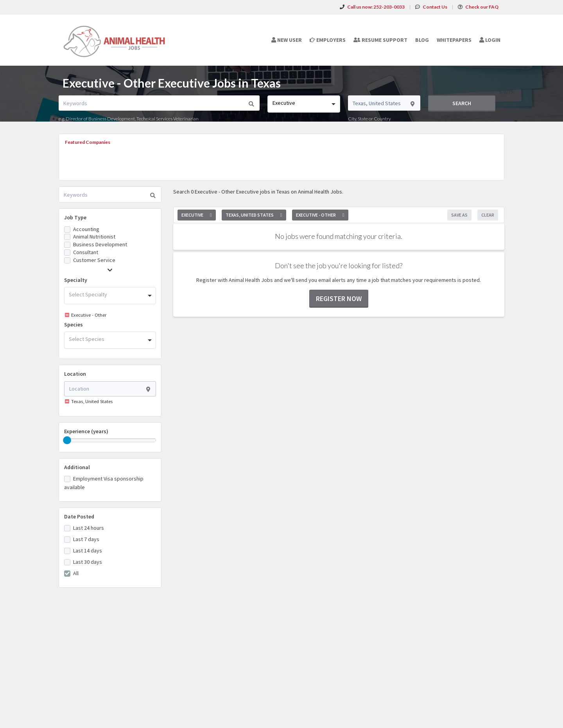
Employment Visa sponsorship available (104, 483)
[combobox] (304, 104)
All (76, 573)
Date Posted (79, 516)
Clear (488, 215)
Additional (77, 467)
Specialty (76, 280)
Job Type (75, 217)
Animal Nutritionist (94, 237)
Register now (339, 299)
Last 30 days (88, 562)
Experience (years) (86, 431)
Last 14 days (88, 550)
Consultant (86, 252)
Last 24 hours (89, 528)
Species (74, 325)
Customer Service (94, 260)
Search (462, 103)
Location (75, 374)
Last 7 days (86, 539)
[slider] (67, 440)
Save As (459, 215)
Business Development (100, 244)
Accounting (86, 229)
